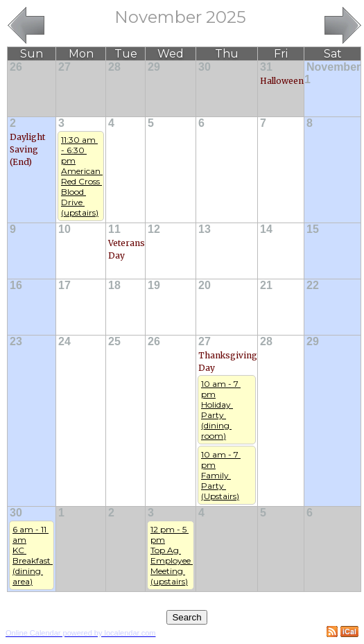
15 (313, 229)
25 (114, 341)
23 (16, 341)
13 (205, 229)
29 (154, 67)
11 (114, 229)
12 (154, 229)
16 (16, 285)
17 (64, 285)
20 (205, 285)
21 (266, 285)
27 (64, 67)
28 (114, 67)
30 (205, 67)
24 (64, 341)
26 (16, 67)
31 (266, 67)
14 (266, 229)
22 (313, 285)
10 (64, 229)
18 (114, 285)
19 (154, 285)
